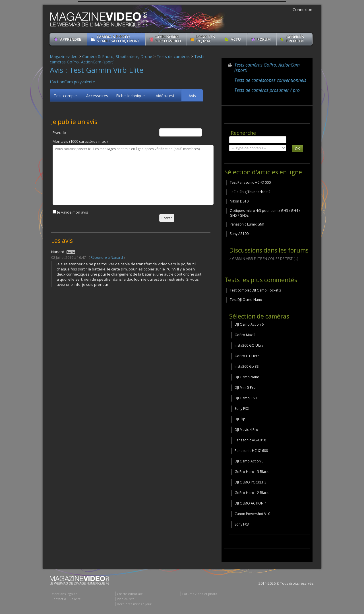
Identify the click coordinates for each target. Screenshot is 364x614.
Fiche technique (130, 96)
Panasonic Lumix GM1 (247, 224)
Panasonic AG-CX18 (250, 440)
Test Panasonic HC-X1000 (250, 182)
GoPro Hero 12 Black (252, 493)
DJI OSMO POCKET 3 (251, 482)
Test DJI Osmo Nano (246, 300)
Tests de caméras (173, 56)
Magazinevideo (64, 56)
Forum (264, 39)
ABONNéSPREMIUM (295, 39)
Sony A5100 (239, 234)
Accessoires (97, 96)
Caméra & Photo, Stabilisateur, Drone (118, 39)
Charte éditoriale (130, 594)
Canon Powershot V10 (252, 514)
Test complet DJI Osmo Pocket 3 (256, 290)
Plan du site (126, 599)
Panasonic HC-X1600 (251, 451)
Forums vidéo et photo (200, 594)
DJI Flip (240, 419)
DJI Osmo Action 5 (249, 461)
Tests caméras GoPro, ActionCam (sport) (267, 68)
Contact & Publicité (66, 599)
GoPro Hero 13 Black (252, 472)
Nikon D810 (239, 201)
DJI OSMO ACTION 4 (251, 503)
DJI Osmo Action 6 (249, 324)
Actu (236, 39)
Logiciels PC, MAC (206, 39)
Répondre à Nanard (107, 258)
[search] (258, 140)
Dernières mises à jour (134, 604)
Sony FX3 (242, 524)
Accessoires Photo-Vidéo (168, 39)
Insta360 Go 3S (247, 366)
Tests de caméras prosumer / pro (267, 90)
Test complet (66, 96)
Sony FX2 (242, 409)
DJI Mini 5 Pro (245, 387)
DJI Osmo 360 (246, 398)
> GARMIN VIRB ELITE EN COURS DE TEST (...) (264, 259)
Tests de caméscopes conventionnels (270, 80)
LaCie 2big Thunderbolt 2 (250, 192)
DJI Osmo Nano (247, 377)
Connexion (302, 10)
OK (297, 148)
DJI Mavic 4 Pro (246, 430)
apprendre (71, 39)
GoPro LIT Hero (247, 356)
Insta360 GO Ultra (249, 345)
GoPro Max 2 (245, 335)
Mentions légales (64, 594)
